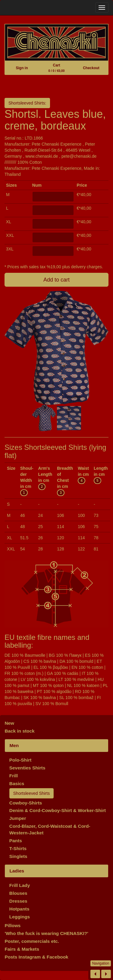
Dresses (18, 901)
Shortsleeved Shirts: (27, 103)
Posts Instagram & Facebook (36, 957)
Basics (17, 783)
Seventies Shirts (27, 768)
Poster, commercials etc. (32, 941)
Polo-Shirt (20, 760)
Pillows (13, 925)
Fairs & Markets (22, 949)
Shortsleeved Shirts (31, 793)
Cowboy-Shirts (26, 803)
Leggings (20, 917)
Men (14, 745)
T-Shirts (18, 848)
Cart (57, 68)
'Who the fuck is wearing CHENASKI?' (46, 933)
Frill (14, 776)
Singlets (18, 856)
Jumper (18, 818)
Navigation (101, 963)
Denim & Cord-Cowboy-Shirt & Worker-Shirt (58, 810)
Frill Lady (20, 885)
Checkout (91, 68)
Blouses (18, 893)
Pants (16, 841)
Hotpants (19, 909)
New (9, 723)
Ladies (17, 871)
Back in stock (19, 731)
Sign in (22, 68)
